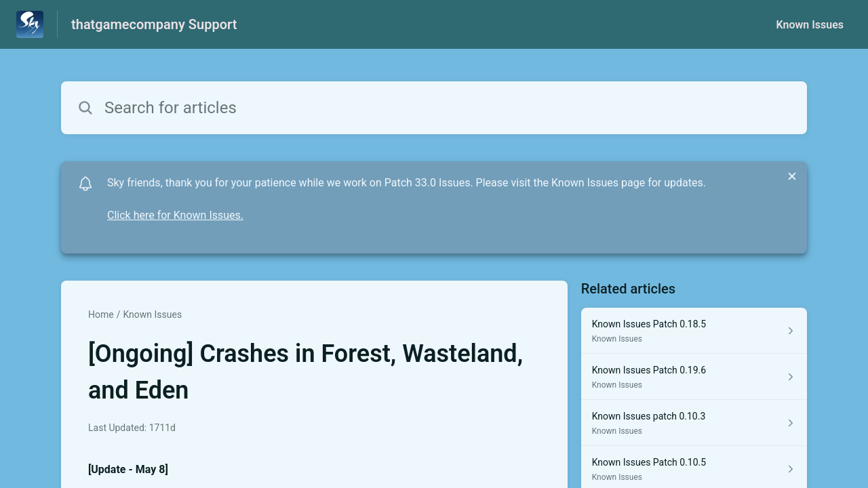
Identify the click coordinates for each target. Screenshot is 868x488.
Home (101, 314)
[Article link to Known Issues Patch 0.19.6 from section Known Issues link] (694, 377)
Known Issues (810, 25)
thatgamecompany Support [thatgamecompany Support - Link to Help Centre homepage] (154, 24)
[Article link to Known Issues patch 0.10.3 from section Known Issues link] (694, 423)
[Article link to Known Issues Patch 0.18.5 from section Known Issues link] (694, 331)
